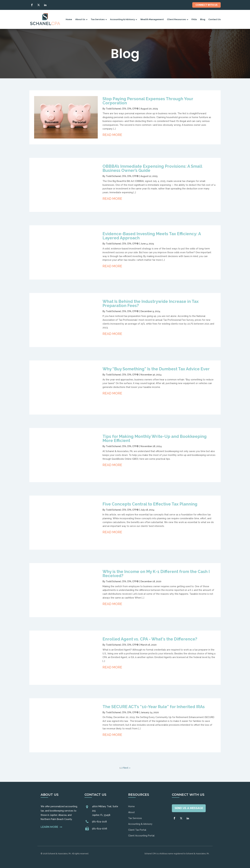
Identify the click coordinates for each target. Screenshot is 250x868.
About (131, 812)
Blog (203, 19)
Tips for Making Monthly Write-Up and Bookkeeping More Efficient (155, 438)
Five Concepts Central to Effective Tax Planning (150, 504)
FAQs (194, 19)
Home (69, 19)
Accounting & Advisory (124, 19)
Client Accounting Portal (141, 836)
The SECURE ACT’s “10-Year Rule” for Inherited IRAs (154, 707)
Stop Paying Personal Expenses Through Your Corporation (148, 101)
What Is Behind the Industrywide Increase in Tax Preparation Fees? (151, 303)
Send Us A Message (189, 808)
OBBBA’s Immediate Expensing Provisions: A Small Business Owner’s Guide (152, 168)
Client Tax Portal (137, 830)
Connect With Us (206, 5)
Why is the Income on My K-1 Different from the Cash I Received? (156, 574)
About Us (81, 19)
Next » (127, 768)
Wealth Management (152, 19)
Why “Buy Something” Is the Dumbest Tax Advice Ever (156, 369)
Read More (112, 135)
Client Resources (178, 19)
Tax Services (99, 19)
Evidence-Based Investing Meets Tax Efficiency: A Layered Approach (152, 236)
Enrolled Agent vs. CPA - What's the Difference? (150, 639)
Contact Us (215, 19)
